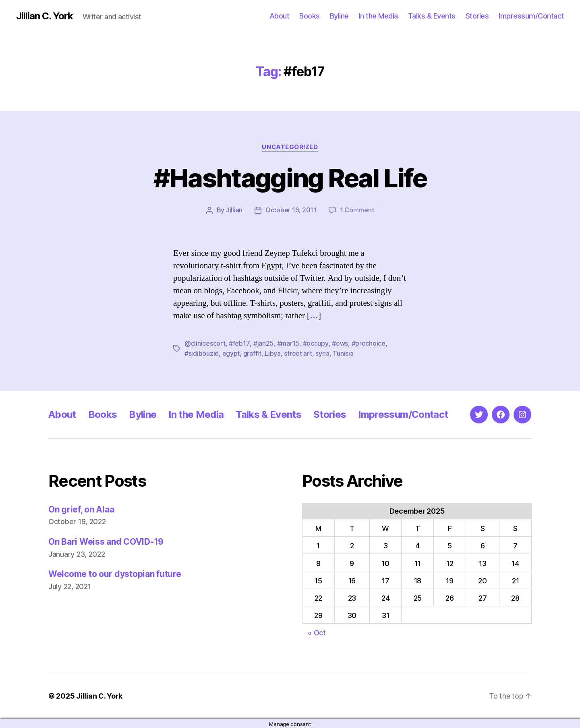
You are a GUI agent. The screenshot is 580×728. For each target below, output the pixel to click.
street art (298, 353)
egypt (231, 353)
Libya (273, 353)
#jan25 (263, 343)
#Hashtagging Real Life (290, 178)
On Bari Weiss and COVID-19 (106, 540)
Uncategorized (290, 147)
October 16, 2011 (291, 210)
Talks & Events (432, 16)
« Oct (317, 632)
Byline (339, 16)
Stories (477, 16)
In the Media (378, 16)
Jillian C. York (45, 16)
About (280, 16)
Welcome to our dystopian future (115, 573)
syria (322, 353)
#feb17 (239, 343)
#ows (339, 343)
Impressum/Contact (531, 16)
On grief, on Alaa (81, 508)
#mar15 (287, 343)
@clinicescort (205, 343)
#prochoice (367, 343)
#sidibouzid (202, 353)
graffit (252, 353)
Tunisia (343, 353)
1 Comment (357, 210)
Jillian (234, 210)
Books (310, 16)
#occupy (315, 343)
